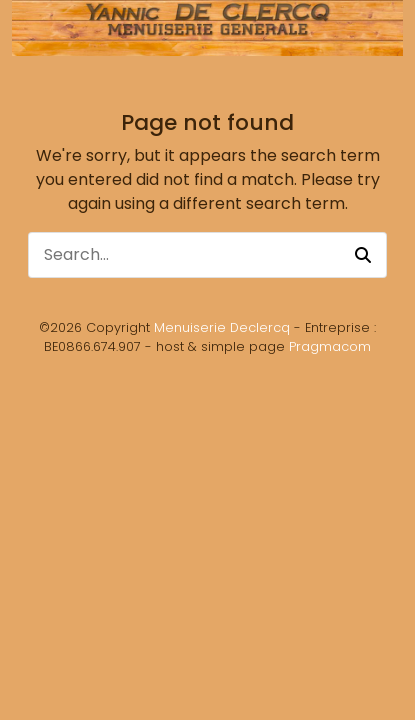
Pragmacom (330, 346)
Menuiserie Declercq (222, 327)
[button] (363, 255)
